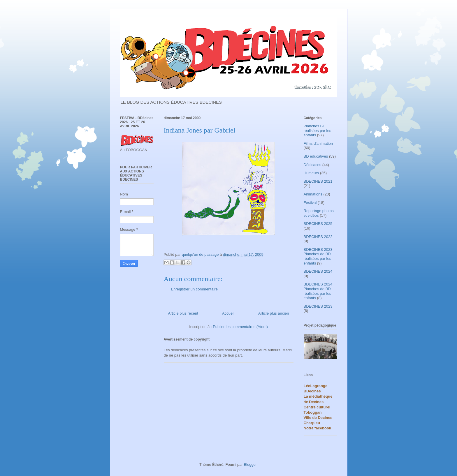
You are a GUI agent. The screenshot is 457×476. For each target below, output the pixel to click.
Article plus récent (183, 313)
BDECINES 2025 (318, 224)
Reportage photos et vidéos (319, 213)
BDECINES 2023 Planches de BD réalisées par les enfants (318, 256)
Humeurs (311, 173)
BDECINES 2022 (318, 237)
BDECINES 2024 (318, 271)
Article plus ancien (274, 313)
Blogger (250, 464)
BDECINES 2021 (318, 181)
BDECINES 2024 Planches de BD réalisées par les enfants (318, 291)
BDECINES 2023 (318, 306)
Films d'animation (318, 143)
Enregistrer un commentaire (194, 289)
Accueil (228, 313)
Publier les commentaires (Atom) (240, 327)
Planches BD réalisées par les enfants (318, 131)
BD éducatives (316, 156)
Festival (310, 203)
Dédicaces (313, 165)
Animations (313, 194)
